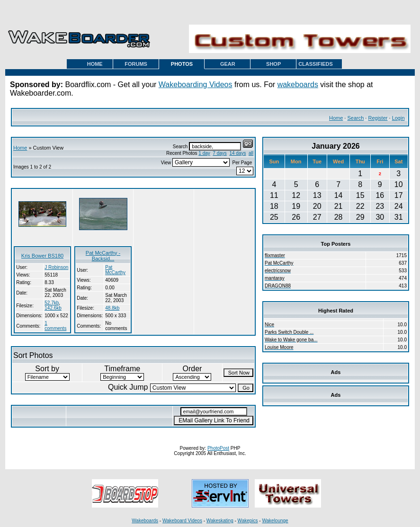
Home (336, 118)
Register (378, 118)
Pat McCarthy (115, 270)
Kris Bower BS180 (42, 256)
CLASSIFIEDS (316, 64)
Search (355, 118)
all (251, 153)
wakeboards (298, 85)
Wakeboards (145, 521)
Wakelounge (275, 521)
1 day (204, 153)
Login (398, 118)
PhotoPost (218, 448)
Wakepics (248, 521)
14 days (237, 153)
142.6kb (53, 308)
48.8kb (112, 308)
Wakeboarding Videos (196, 85)
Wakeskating (220, 521)
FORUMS (136, 64)
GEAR (228, 64)
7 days (219, 153)
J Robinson (56, 267)
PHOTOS (182, 64)
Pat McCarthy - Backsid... (103, 256)
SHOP (273, 64)
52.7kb (52, 303)
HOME (95, 64)
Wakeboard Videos (182, 521)
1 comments (55, 326)
